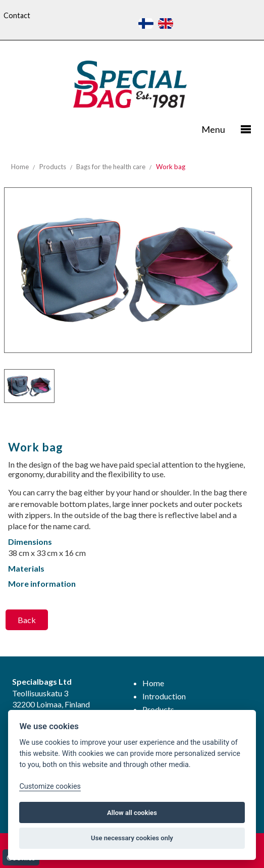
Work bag (171, 167)
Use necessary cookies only (132, 838)
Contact (17, 15)
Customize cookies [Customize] (50, 786)
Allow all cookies (132, 813)
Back (27, 620)
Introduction (164, 696)
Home (20, 167)
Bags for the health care (111, 167)
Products (53, 167)
